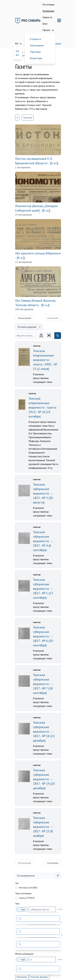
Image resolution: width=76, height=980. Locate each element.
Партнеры (35, 52)
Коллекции (48, 11)
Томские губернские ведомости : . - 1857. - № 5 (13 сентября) (43, 589)
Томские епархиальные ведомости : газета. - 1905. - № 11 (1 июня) (45, 360)
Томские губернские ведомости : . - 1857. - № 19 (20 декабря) (44, 779)
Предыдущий (24, 318)
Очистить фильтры (39, 977)
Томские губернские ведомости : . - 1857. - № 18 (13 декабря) (44, 732)
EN (17, 51)
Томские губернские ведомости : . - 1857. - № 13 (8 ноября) (43, 827)
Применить (22, 977)
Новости (47, 17)
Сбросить (28, 118)
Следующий (52, 863)
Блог (45, 24)
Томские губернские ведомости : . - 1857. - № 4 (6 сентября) (43, 541)
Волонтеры (36, 58)
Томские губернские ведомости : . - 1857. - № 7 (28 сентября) (43, 684)
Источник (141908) (28, 888)
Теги (17, 904)
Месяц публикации (24, 954)
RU (17, 55)
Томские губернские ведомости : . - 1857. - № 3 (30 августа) (43, 493)
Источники (48, 4)
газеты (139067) (27, 898)
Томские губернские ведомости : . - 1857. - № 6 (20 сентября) (43, 636)
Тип (17, 883)
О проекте (35, 39)
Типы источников (23, 893)
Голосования (37, 45)
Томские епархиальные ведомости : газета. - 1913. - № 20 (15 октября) (43, 407)
